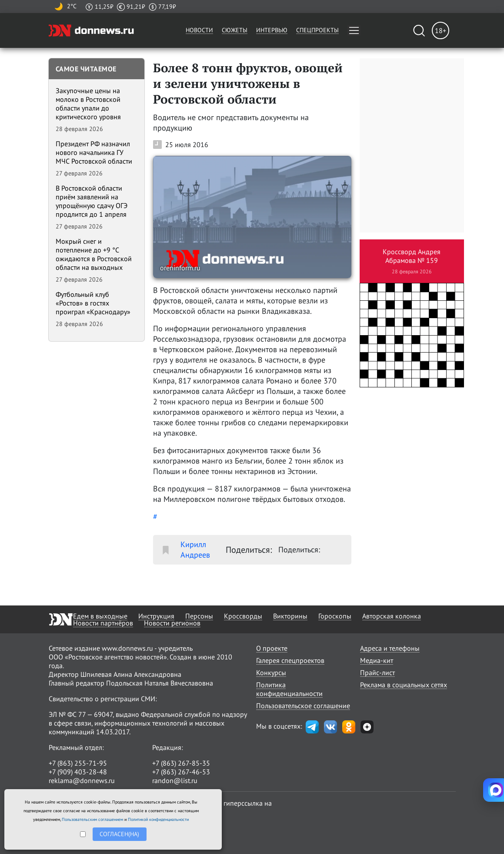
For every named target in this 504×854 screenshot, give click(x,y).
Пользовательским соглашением (92, 819)
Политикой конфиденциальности (158, 819)
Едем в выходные (100, 616)
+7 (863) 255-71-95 (78, 763)
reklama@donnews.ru (82, 780)
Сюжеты (235, 30)
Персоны (199, 616)
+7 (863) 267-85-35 (181, 763)
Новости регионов (172, 623)
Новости (199, 30)
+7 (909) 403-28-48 (78, 772)
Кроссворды (243, 616)
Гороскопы (335, 616)
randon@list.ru (175, 780)
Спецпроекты (317, 30)
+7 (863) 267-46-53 (181, 772)
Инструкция (156, 616)
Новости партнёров (103, 623)
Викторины (290, 616)
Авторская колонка (392, 616)
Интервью (272, 30)
